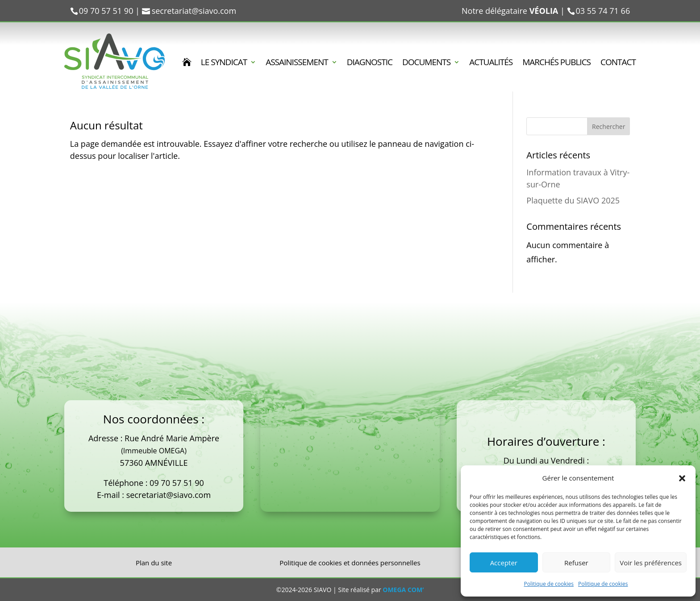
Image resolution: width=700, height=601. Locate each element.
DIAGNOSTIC (370, 63)
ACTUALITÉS (491, 63)
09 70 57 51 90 (177, 483)
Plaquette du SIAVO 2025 (573, 200)
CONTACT (618, 63)
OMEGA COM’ (403, 590)
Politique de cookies (549, 584)
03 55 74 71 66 (603, 11)
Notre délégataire (510, 11)
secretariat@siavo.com (169, 495)
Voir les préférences (651, 563)
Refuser (576, 563)
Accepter (504, 563)
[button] (682, 478)
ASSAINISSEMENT (297, 63)
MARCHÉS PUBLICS (556, 63)
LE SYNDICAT (224, 63)
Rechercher (608, 126)
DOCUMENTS (426, 63)
